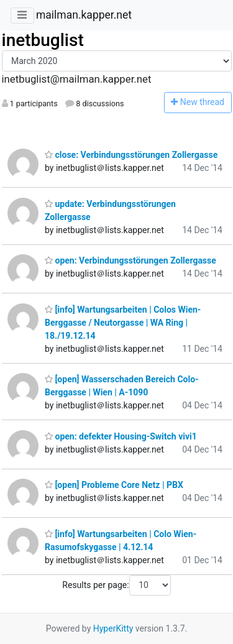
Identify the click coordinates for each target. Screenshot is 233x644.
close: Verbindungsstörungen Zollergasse (131, 155)
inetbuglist (43, 40)
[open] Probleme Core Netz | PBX (114, 485)
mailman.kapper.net (84, 15)
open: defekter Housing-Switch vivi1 (121, 436)
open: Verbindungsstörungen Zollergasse (130, 260)
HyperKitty (113, 628)
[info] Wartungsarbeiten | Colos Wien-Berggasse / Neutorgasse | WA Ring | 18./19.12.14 (123, 323)
